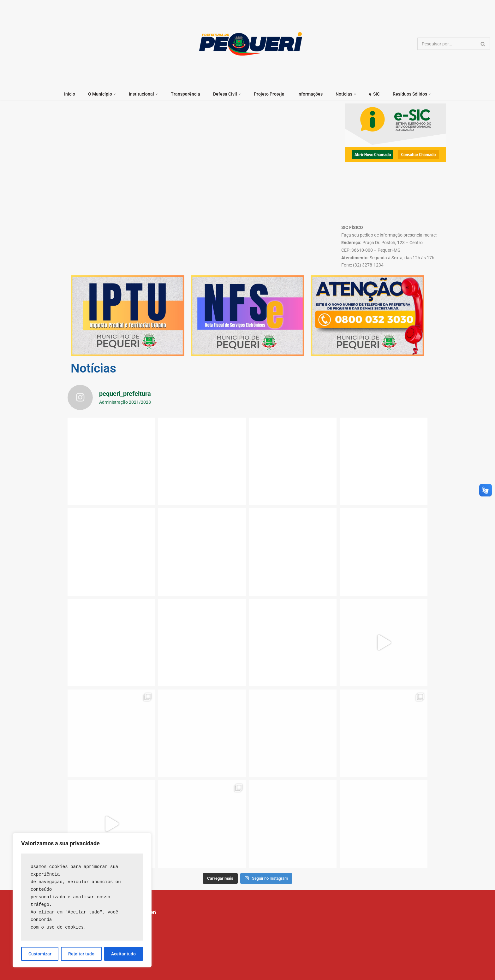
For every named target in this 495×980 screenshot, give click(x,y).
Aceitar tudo (123, 954)
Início (70, 94)
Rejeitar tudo (81, 954)
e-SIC (374, 94)
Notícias (93, 368)
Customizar (40, 954)
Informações (310, 94)
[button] (115, 94)
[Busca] (447, 44)
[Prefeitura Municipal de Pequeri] (249, 44)
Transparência (185, 94)
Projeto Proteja (269, 94)
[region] (82, 900)
